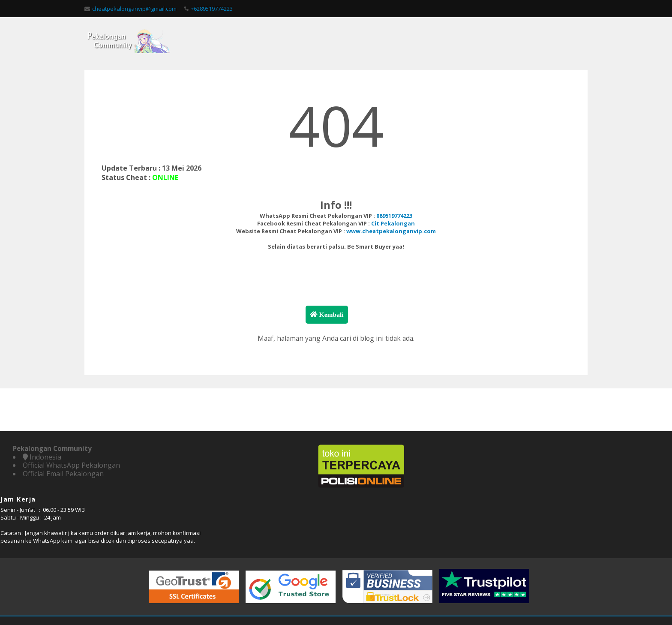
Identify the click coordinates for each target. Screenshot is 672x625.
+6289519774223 (205, 9)
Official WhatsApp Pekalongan (71, 478)
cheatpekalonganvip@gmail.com (128, 9)
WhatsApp (517, 508)
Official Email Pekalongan (63, 486)
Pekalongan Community (302, 599)
